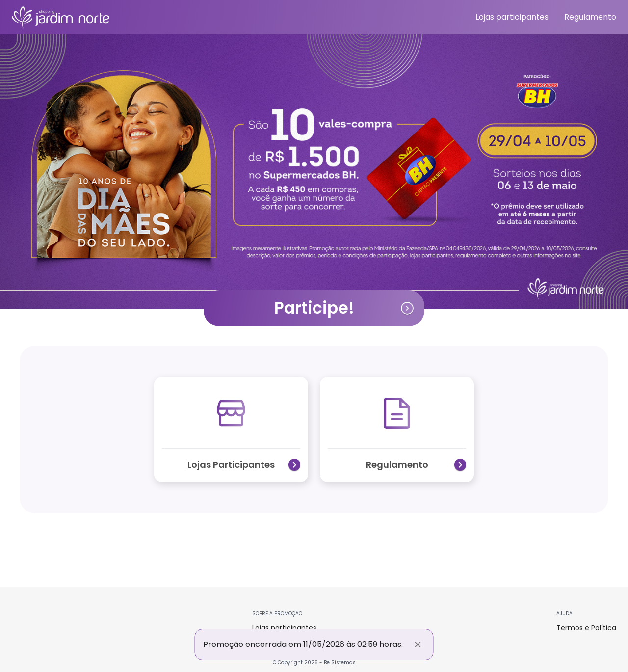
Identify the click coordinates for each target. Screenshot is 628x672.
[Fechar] (418, 645)
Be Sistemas (340, 662)
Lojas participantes (512, 17)
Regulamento (590, 17)
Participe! (345, 308)
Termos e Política (586, 628)
